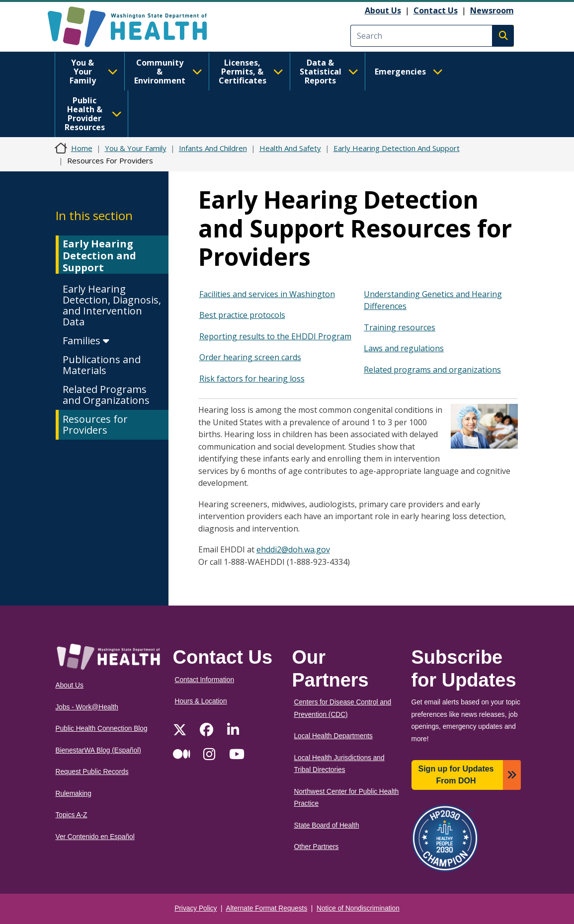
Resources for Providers (95, 424)
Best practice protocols (242, 315)
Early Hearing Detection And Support (397, 148)
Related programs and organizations (432, 370)
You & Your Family (94, 72)
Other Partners (317, 847)
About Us (383, 10)
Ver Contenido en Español (95, 837)
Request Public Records (92, 772)
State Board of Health (327, 825)
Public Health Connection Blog (102, 729)
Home (82, 148)
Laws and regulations (404, 348)
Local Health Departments (333, 736)
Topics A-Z (72, 815)
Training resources (400, 327)
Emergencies (409, 72)
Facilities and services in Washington (267, 294)
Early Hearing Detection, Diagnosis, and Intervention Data (112, 305)
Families (86, 341)
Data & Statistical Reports (329, 72)
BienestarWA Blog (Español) (98, 750)
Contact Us (436, 10)
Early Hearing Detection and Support (99, 256)
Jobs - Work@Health (87, 707)
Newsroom (492, 10)
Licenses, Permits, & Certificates (251, 72)
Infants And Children (213, 148)
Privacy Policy (196, 908)
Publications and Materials (102, 365)
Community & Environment (168, 72)
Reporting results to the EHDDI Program (275, 336)
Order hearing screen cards (250, 357)
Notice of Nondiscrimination (358, 908)
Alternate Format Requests (267, 908)
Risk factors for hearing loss (252, 379)
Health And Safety (290, 148)
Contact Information (205, 680)
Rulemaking (74, 794)
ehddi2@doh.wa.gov (293, 549)
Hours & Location (201, 701)
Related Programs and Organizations (106, 395)
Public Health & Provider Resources (93, 114)
